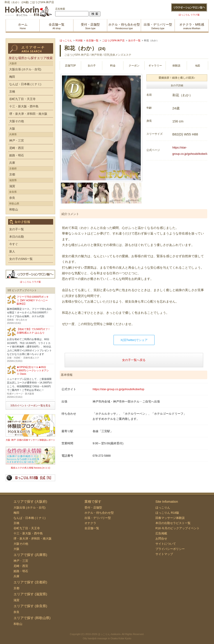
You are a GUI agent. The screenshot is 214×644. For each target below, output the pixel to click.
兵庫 (12, 163)
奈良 (12, 198)
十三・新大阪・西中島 (24, 106)
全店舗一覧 (92, 528)
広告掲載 (161, 533)
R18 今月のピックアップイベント (178, 528)
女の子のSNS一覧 (21, 259)
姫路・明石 (17, 155)
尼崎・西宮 (17, 148)
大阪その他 (17, 121)
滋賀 (12, 186)
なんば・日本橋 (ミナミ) (25, 84)
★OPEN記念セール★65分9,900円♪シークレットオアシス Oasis (33, 371)
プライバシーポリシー (170, 549)
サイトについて (166, 544)
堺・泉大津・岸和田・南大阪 (28, 114)
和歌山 (14, 209)
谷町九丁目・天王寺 (22, 99)
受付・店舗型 (93, 508)
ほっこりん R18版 (167, 513)
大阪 (12, 129)
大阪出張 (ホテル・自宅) (25, 69)
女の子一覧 (17, 229)
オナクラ (90, 523)
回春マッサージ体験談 (170, 518)
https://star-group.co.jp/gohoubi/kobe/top (118, 389)
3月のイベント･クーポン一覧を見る (30, 405)
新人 (12, 251)
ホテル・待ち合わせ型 (99, 513)
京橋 (12, 92)
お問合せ (161, 539)
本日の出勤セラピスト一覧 (173, 523)
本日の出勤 (17, 237)
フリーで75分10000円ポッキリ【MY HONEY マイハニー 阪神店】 (33, 300)
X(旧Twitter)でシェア (134, 340)
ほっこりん (163, 508)
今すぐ (14, 244)
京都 (12, 174)
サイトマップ (164, 554)
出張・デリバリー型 (98, 518)
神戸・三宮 (17, 141)
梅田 (12, 77)
